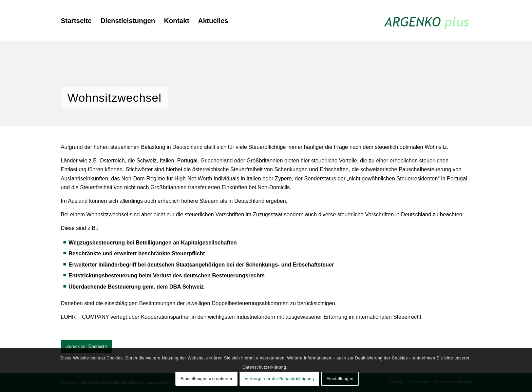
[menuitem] (76, 21)
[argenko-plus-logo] (427, 21)
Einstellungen (340, 379)
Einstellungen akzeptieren (206, 379)
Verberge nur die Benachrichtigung (279, 379)
